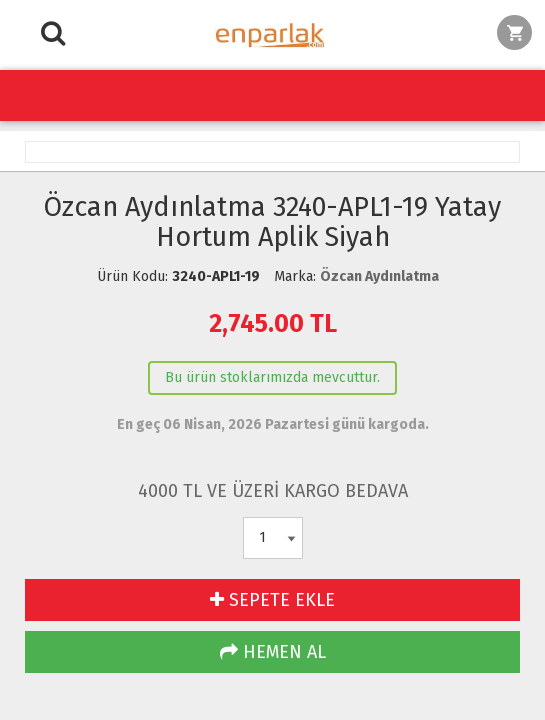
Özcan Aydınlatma (379, 276)
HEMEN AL (273, 652)
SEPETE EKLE (272, 600)
